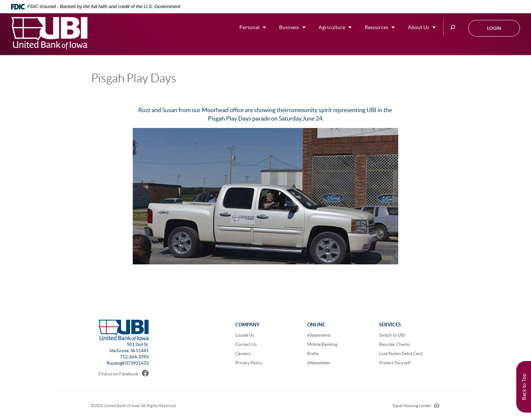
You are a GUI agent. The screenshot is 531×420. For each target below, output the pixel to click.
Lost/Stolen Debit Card (401, 353)
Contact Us (246, 344)
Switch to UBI (392, 335)
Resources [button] (376, 27)
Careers (243, 353)
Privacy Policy (249, 363)
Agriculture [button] (332, 27)
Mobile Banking (322, 344)
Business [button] (289, 27)
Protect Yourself (395, 363)
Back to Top (524, 387)
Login (494, 28)
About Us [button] (419, 27)
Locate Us (245, 335)
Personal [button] (249, 27)
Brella (313, 353)
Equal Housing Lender (416, 406)
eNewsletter (319, 363)
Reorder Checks (395, 344)
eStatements (319, 335)
